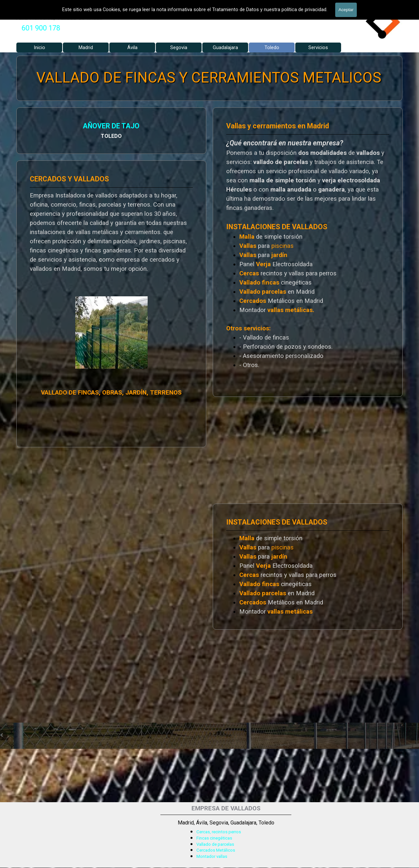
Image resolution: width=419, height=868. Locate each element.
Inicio (39, 47)
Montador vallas (212, 856)
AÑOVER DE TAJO (36, 127)
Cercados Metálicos (216, 850)
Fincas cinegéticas (214, 838)
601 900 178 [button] (41, 28)
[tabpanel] (41, 28)
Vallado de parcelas (215, 844)
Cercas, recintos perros (219, 832)
